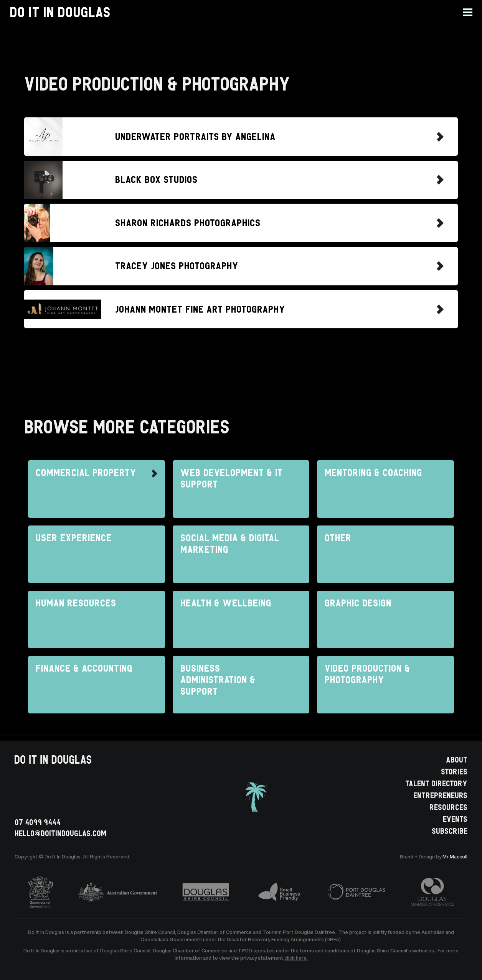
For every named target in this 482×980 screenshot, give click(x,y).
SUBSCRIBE (450, 830)
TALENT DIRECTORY (436, 783)
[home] (60, 12)
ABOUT (457, 759)
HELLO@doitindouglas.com (60, 833)
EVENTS (455, 819)
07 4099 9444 (38, 822)
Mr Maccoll (455, 857)
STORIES (454, 771)
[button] (472, 12)
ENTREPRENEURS (440, 795)
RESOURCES (448, 807)
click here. (296, 958)
